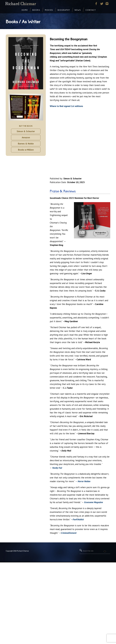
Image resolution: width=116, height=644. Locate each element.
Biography (64, 10)
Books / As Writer (23, 22)
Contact (91, 10)
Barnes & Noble (26, 144)
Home (25, 10)
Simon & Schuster (26, 131)
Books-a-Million (26, 150)
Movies (49, 10)
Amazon (26, 137)
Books (36, 10)
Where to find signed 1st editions (66, 106)
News (78, 10)
